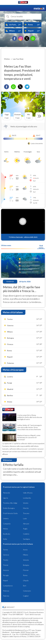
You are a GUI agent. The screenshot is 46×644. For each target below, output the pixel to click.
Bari (25, 586)
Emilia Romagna (9, 508)
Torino (6, 550)
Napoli (5, 580)
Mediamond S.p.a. (21, 630)
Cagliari (26, 596)
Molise (6, 529)
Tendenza (10, 282)
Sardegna (26, 539)
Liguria (6, 498)
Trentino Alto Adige (10, 503)
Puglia (25, 529)
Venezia (26, 560)
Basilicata (7, 534)
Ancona (6, 570)
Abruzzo (26, 524)
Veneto (26, 503)
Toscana (26, 513)
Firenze (26, 570)
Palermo (6, 596)
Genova (6, 555)
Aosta (25, 550)
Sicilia (5, 539)
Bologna (26, 565)
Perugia (6, 575)
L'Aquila (26, 580)
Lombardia (27, 498)
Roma (25, 575)
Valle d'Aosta (28, 493)
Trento (6, 560)
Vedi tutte (41, 247)
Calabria (26, 534)
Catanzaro (27, 591)
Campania (7, 524)
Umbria (6, 518)
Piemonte (7, 493)
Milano (26, 555)
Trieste (6, 565)
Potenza (6, 591)
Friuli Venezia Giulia (10, 513)
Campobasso (8, 586)
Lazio (25, 518)
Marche (26, 508)
